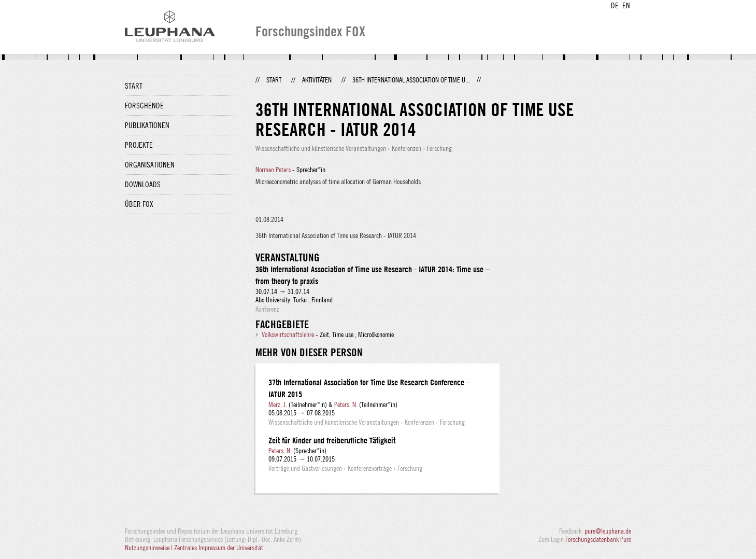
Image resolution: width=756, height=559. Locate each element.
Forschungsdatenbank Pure (598, 539)
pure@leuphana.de (608, 531)
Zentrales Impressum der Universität (219, 548)
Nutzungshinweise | (149, 548)
